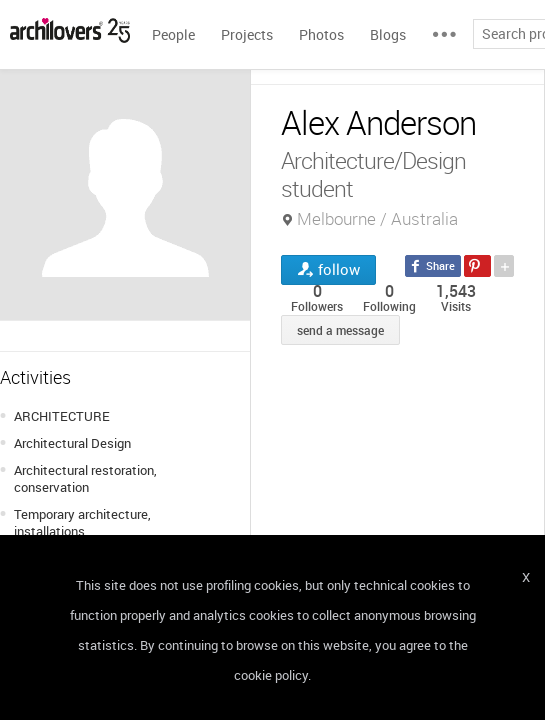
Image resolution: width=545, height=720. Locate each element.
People (173, 34)
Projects (247, 34)
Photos (321, 34)
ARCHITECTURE (62, 416)
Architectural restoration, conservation (85, 478)
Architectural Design (72, 443)
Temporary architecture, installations (82, 522)
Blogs (388, 34)
